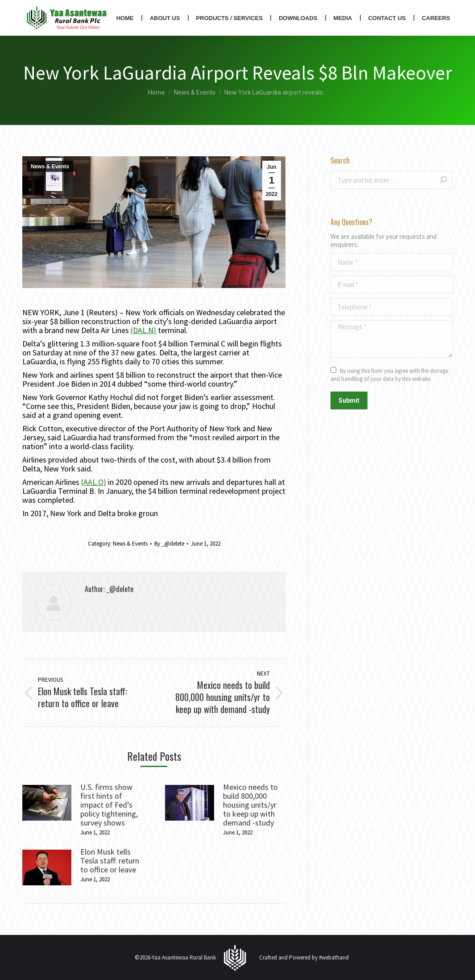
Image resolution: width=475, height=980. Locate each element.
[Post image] (47, 803)
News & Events (50, 167)
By (169, 544)
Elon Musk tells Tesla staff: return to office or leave (110, 861)
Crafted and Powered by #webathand (304, 957)
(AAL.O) (94, 482)
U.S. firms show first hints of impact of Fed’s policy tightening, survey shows (109, 805)
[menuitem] (125, 18)
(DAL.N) (143, 330)
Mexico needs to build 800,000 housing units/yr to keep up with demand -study (250, 805)
